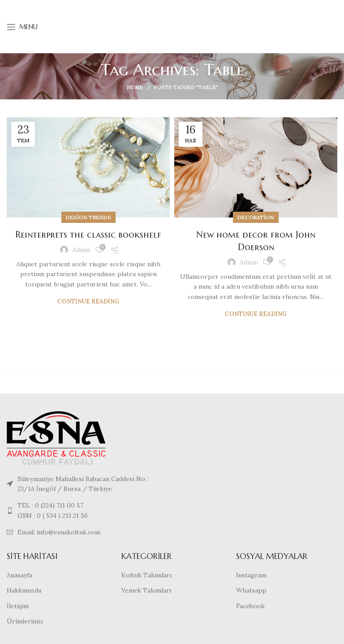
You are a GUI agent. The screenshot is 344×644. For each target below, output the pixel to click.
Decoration (256, 217)
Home (135, 87)
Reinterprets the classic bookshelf (88, 235)
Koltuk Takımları (146, 575)
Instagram (251, 575)
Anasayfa (19, 575)
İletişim (18, 606)
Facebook (250, 606)
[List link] (86, 510)
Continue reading (88, 301)
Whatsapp (251, 590)
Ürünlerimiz (25, 621)
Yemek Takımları (146, 590)
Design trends (88, 217)
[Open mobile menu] (22, 27)
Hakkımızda (24, 590)
